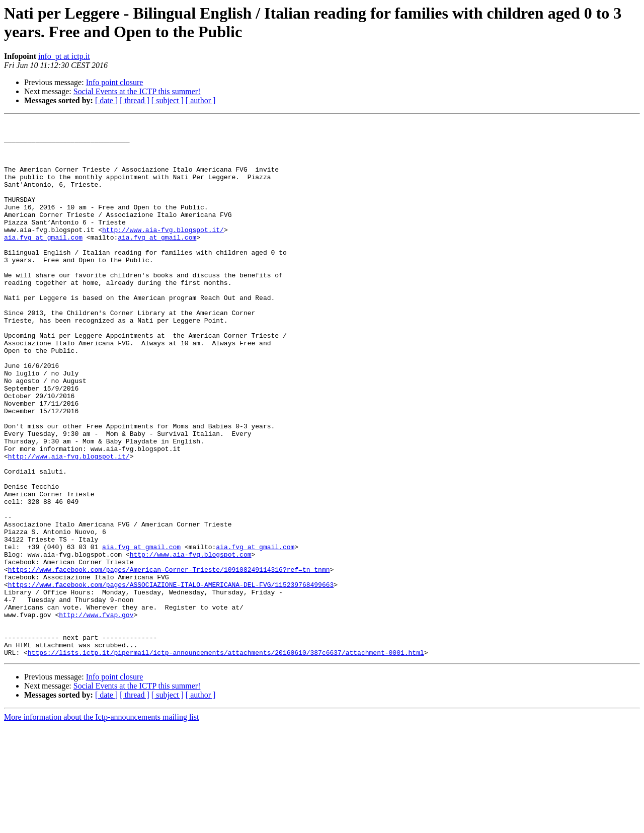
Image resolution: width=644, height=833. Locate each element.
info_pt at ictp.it (64, 56)
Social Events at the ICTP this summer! (137, 91)
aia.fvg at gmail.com (43, 261)
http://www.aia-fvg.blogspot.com (191, 642)
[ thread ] (135, 100)
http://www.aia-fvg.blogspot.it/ (163, 252)
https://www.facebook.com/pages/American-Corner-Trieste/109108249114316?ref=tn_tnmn (169, 660)
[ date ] (106, 100)
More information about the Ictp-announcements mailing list (101, 824)
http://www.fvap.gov (96, 714)
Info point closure (115, 82)
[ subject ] (168, 100)
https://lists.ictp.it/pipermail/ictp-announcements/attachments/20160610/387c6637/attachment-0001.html (226, 760)
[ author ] (201, 100)
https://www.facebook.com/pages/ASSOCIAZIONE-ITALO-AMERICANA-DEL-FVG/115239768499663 (171, 678)
